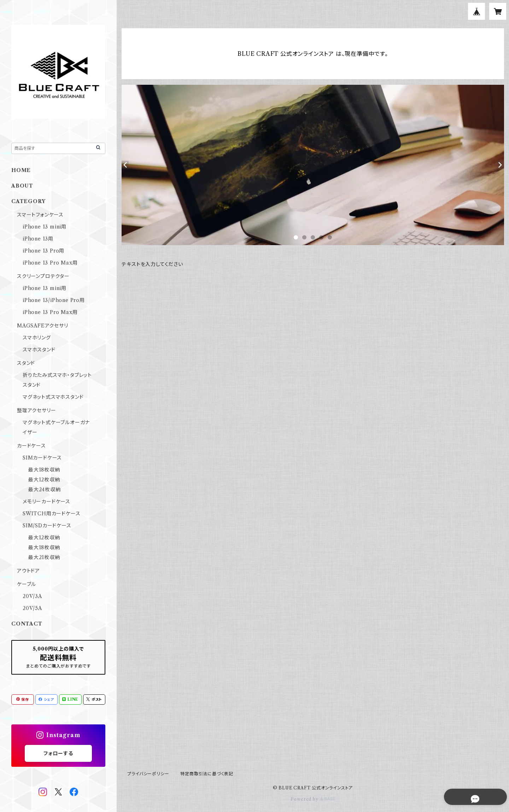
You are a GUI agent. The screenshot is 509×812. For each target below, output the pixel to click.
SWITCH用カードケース (51, 514)
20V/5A (32, 608)
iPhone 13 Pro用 (43, 251)
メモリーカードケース (46, 502)
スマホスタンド (39, 350)
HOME (21, 170)
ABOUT (22, 186)
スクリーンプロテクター (43, 276)
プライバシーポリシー (148, 774)
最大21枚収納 (44, 557)
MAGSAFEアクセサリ (43, 326)
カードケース (31, 446)
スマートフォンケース (40, 215)
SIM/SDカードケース (47, 526)
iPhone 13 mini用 (45, 227)
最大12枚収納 (44, 480)
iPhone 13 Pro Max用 (50, 263)
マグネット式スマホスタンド (53, 397)
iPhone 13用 (38, 239)
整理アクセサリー (36, 410)
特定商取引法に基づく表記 (207, 774)
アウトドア (28, 571)
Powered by (313, 799)
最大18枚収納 (44, 470)
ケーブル (27, 584)
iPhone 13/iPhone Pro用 (54, 300)
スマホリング (37, 338)
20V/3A (32, 596)
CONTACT (27, 624)
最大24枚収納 (45, 490)
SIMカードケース (42, 458)
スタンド (26, 363)
